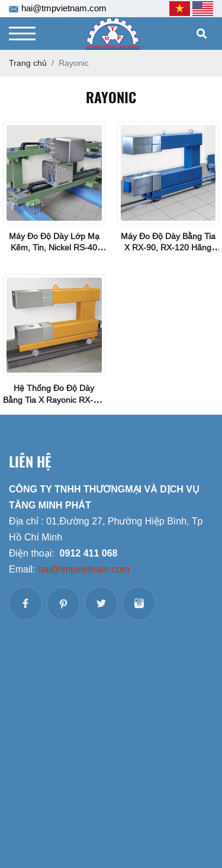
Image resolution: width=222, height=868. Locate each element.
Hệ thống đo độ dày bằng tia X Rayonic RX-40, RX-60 (54, 399)
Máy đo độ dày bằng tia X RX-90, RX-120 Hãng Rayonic (168, 247)
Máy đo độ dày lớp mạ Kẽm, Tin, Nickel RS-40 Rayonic (54, 247)
